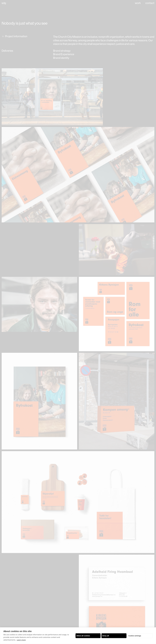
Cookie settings (135, 636)
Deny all (106, 636)
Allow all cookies (83, 636)
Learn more (21, 640)
